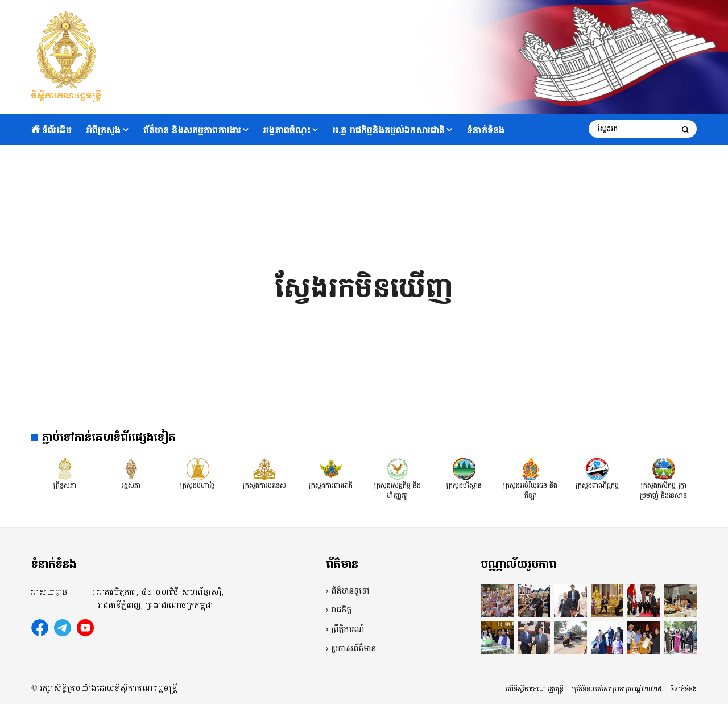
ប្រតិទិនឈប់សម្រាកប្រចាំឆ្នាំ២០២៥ (617, 689)
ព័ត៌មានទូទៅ (350, 591)
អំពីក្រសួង (104, 130)
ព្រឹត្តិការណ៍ (348, 629)
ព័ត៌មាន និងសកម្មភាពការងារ (193, 130)
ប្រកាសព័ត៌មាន (353, 649)
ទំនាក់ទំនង (486, 130)
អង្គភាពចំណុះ (287, 130)
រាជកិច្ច (341, 610)
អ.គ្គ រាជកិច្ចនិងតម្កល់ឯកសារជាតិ (389, 130)
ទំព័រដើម (51, 130)
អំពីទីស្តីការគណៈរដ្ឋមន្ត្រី (535, 689)
